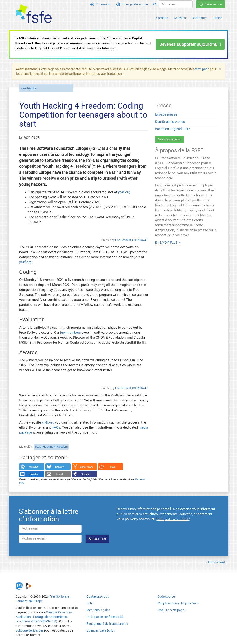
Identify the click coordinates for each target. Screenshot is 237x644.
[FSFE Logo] (34, 14)
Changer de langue (132, 4)
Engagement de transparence (107, 624)
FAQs (56, 427)
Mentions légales (98, 610)
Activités (180, 18)
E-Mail (59, 474)
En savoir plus (166, 242)
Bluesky (60, 467)
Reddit (112, 467)
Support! (86, 474)
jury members (71, 333)
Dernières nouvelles (170, 122)
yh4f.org (124, 192)
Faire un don (210, 4)
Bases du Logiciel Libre (173, 129)
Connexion (100, 4)
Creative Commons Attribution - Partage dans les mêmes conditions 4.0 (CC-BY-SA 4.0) (44, 617)
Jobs (90, 603)
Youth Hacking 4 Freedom (51, 447)
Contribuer (199, 18)
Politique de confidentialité (105, 617)
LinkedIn (33, 474)
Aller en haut (216, 562)
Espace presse (166, 114)
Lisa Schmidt (123, 240)
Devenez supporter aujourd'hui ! (190, 44)
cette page (202, 69)
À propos (162, 18)
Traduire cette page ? (172, 610)
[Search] (155, 4)
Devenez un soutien (169, 140)
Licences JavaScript (101, 630)
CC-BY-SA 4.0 (140, 240)
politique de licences (30, 630)
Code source (166, 596)
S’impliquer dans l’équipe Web (178, 603)
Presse (217, 18)
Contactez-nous (98, 596)
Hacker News (86, 467)
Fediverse (33, 467)
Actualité (30, 88)
